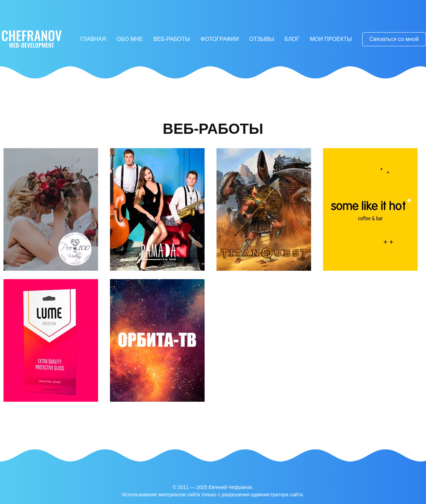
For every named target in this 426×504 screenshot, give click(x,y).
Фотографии (220, 39)
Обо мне (130, 39)
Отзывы (262, 39)
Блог (292, 39)
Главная (93, 39)
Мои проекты (331, 39)
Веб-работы (172, 39)
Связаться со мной (394, 39)
